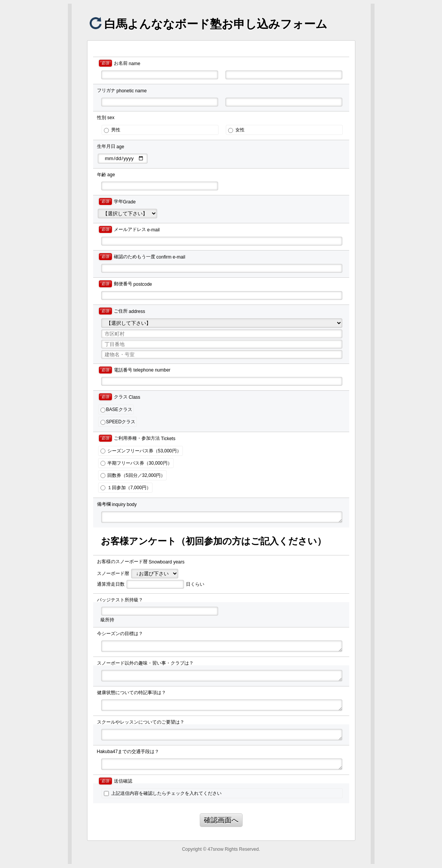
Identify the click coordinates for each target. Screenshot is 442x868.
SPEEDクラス (118, 422)
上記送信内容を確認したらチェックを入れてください (163, 793)
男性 (112, 130)
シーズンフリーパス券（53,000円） (141, 451)
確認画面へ (221, 820)
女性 (236, 130)
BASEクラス (116, 409)
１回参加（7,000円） (126, 488)
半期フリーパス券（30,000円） (136, 463)
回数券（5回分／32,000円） (133, 475)
